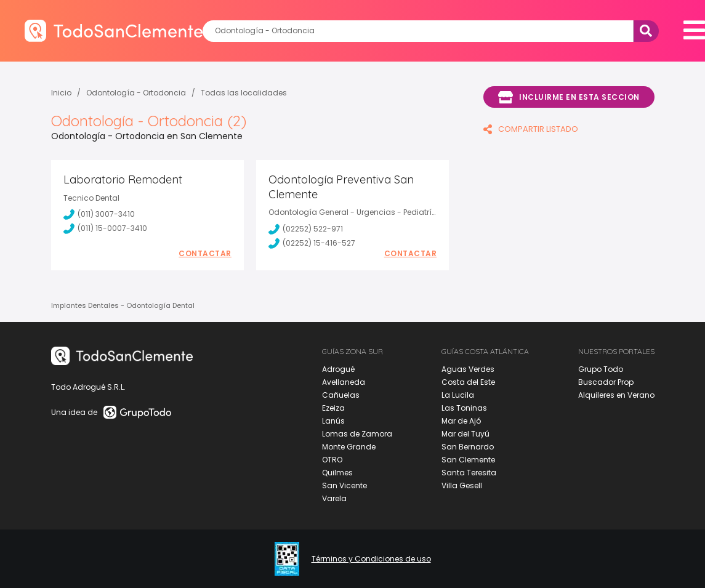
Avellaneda (344, 382)
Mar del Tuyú (465, 434)
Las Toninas (464, 408)
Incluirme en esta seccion (569, 97)
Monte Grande (349, 447)
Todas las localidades (244, 93)
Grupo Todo (601, 369)
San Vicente (344, 485)
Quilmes (337, 473)
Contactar (205, 254)
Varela (334, 498)
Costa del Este (468, 382)
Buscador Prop (606, 382)
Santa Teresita (469, 473)
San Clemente (468, 460)
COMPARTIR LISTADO (531, 129)
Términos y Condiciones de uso (371, 559)
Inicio (61, 93)
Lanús (333, 421)
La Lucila (458, 395)
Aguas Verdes (468, 369)
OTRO (332, 460)
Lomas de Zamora (357, 434)
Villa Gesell (462, 485)
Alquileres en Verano (616, 395)
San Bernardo (468, 447)
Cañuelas (341, 395)
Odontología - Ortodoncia (136, 93)
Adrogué (338, 369)
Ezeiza (333, 408)
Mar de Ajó (461, 421)
